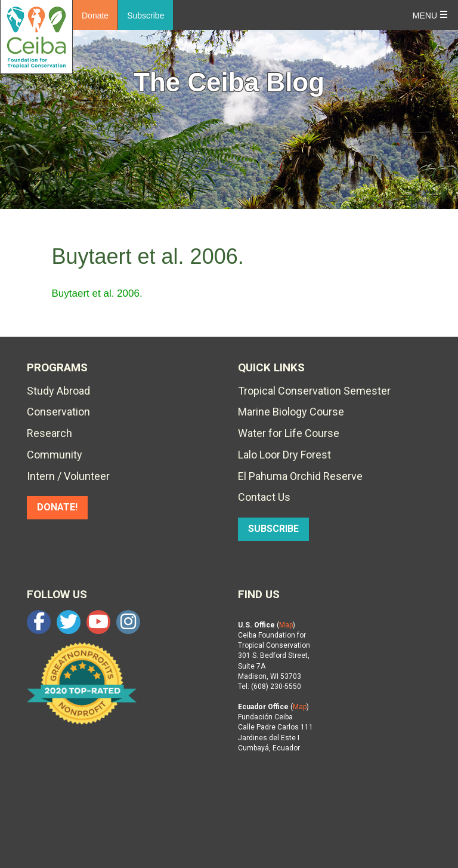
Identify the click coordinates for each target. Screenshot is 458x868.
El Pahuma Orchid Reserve (300, 476)
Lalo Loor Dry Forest (284, 455)
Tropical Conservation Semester (314, 391)
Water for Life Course (289, 433)
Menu (425, 16)
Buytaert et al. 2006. (97, 293)
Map (286, 625)
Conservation (58, 412)
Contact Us (264, 497)
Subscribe (146, 16)
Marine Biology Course (291, 412)
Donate (95, 16)
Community (55, 455)
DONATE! (57, 507)
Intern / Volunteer (68, 476)
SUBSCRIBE (273, 529)
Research (49, 433)
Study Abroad (58, 391)
